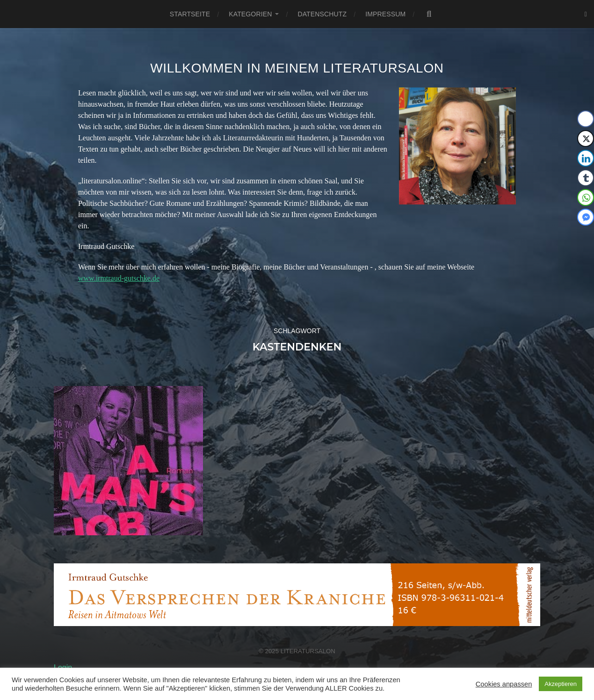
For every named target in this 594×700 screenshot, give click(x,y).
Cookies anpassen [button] (504, 684)
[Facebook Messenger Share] (586, 217)
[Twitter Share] (586, 139)
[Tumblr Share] (586, 178)
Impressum (385, 14)
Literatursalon (308, 651)
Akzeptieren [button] (561, 684)
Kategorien (250, 14)
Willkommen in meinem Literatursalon (297, 68)
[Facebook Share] (586, 119)
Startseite (190, 14)
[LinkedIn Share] (586, 158)
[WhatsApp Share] (586, 197)
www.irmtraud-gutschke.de (119, 278)
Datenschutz (322, 14)
